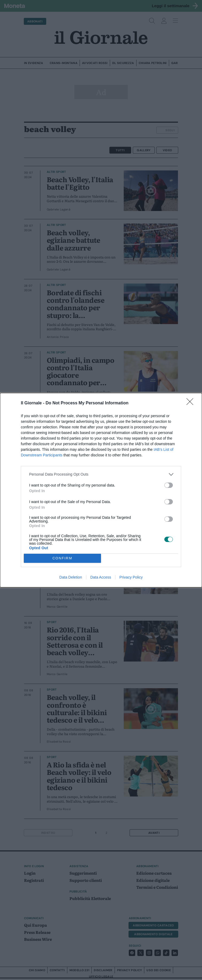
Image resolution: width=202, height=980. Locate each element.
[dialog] (101, 490)
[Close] (192, 403)
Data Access (101, 577)
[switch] (169, 485)
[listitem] (101, 474)
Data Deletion (71, 577)
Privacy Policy (131, 577)
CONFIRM (62, 558)
